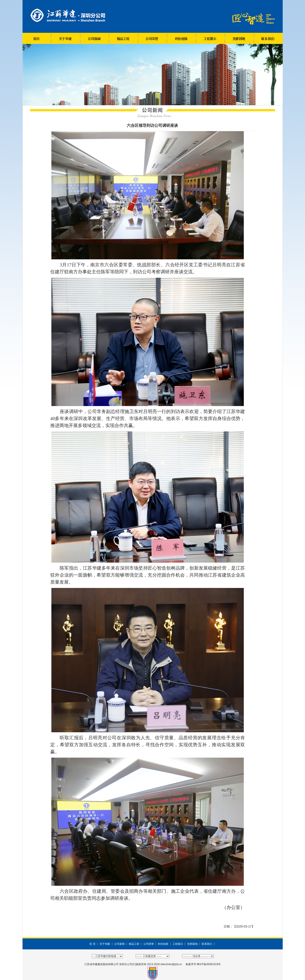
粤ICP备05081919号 (209, 964)
